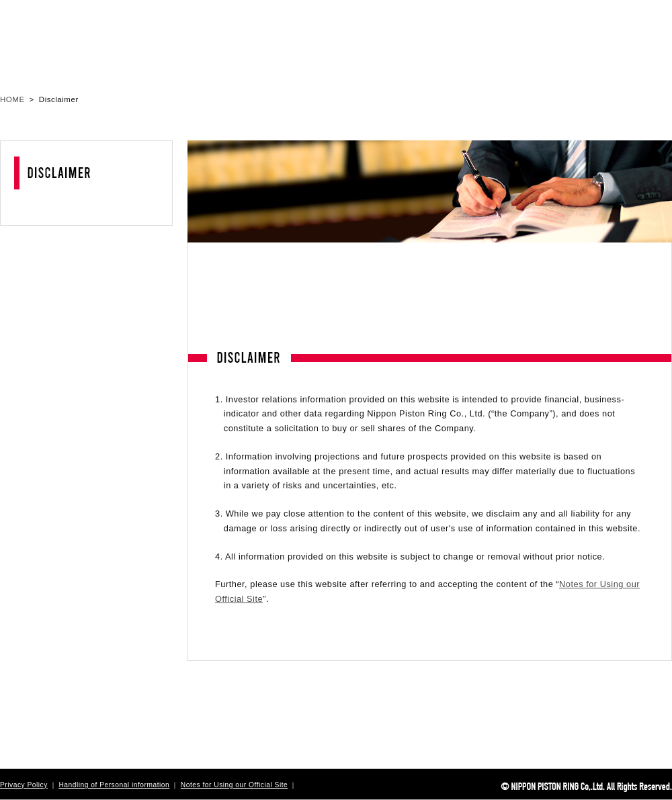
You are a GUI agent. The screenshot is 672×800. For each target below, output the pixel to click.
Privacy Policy (24, 785)
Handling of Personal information (114, 785)
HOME (12, 99)
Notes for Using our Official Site (234, 785)
